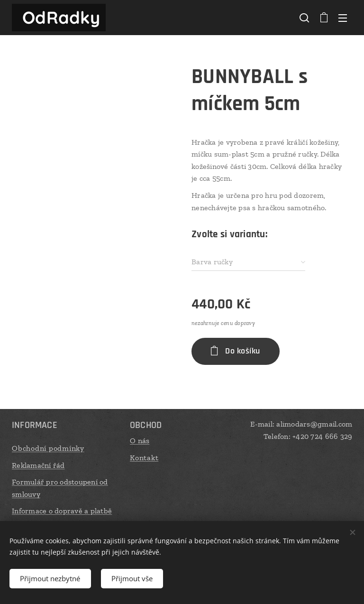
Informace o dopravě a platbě (62, 511)
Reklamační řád (38, 465)
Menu (343, 18)
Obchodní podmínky (48, 448)
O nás (140, 441)
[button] (304, 18)
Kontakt (144, 457)
